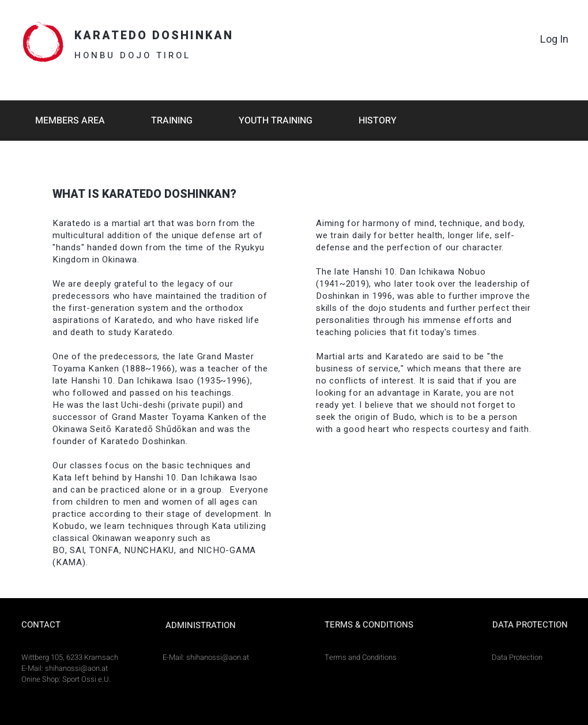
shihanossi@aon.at (76, 668)
